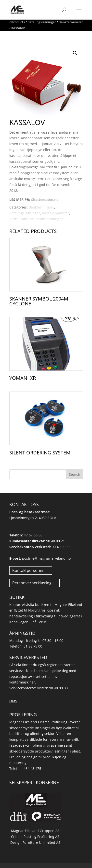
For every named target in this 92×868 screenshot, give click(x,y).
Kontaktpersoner (28, 570)
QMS (13, 701)
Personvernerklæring (32, 583)
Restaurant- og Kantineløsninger (36, 219)
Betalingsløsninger (25, 213)
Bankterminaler (41, 207)
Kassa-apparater (56, 213)
